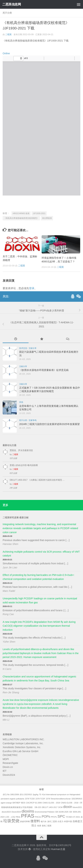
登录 (32, 288)
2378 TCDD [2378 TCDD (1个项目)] (30, 799)
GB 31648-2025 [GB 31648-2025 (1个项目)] (62, 812)
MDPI (6, 759)
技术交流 (23, 348)
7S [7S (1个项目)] (40, 794)
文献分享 (33, 348)
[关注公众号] (78, 296)
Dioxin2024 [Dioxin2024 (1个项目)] (16, 812)
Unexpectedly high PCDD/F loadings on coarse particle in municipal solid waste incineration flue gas (40, 600)
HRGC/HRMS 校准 (21, 213)
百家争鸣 (33, 420)
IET (5, 771)
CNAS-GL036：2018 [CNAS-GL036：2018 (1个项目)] (51, 803)
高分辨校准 (47, 218)
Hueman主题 (58, 849)
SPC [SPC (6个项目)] (61, 816)
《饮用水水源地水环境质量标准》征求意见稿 (44, 370)
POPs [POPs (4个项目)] (46, 817)
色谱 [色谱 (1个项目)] (39, 826)
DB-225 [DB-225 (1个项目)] (38, 807)
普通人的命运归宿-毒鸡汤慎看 (24, 465)
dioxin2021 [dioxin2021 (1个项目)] (78, 807)
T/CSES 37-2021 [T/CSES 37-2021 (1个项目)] (73, 817)
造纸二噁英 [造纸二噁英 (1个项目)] (47, 826)
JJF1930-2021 (39, 213)
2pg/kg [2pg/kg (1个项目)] (35, 794)
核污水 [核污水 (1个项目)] (44, 821)
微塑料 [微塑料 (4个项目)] (35, 821)
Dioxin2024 (9, 775)
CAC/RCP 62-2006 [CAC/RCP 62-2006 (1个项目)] (34, 803)
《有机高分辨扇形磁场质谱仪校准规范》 (21, 218)
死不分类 (7, 13)
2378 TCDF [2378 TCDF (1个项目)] (40, 799)
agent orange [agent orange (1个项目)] (6, 803)
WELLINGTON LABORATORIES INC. (24, 739)
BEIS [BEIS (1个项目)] (23, 803)
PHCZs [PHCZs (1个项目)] (38, 817)
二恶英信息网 (12, 4)
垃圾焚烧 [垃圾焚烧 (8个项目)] (11, 821)
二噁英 (8, 34)
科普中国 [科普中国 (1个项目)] (68, 821)
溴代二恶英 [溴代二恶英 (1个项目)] (52, 821)
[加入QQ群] (73, 296)
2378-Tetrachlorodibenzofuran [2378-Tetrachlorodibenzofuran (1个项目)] (58, 799)
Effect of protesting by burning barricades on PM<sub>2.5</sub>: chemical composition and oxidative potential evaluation (39, 577)
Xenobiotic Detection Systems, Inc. (22, 747)
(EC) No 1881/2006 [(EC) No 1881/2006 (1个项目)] (11, 794)
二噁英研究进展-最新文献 (16, 517)
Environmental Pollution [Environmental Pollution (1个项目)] (45, 812)
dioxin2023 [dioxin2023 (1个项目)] (6, 812)
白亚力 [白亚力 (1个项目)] (61, 821)
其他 (21, 402)
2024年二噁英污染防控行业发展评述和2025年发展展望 (49, 424)
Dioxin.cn (8, 767)
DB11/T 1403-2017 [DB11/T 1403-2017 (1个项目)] (50, 807)
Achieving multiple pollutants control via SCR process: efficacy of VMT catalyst (41, 554)
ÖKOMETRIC (10, 755)
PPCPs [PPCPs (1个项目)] (54, 817)
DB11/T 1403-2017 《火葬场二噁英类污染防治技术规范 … (37, 480)
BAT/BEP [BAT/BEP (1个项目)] (16, 803)
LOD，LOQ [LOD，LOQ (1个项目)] (10, 817)
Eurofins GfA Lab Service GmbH (20, 751)
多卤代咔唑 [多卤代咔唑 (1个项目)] (25, 821)
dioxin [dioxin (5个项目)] (68, 807)
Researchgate (10, 763)
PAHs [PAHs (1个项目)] (18, 817)
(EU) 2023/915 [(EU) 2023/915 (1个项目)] (26, 794)
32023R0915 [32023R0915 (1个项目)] (77, 799)
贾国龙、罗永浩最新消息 (21, 450)
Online (6, 53)
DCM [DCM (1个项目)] (60, 807)
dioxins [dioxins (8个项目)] (28, 811)
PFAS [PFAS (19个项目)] (28, 816)
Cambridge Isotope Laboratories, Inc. (23, 743)
